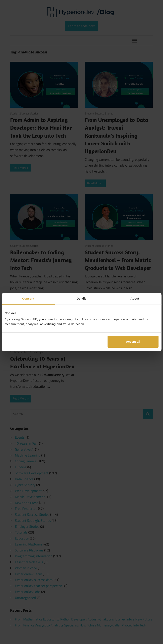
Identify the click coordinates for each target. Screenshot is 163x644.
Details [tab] (82, 298)
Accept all (133, 342)
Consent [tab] (28, 298)
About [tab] (135, 298)
